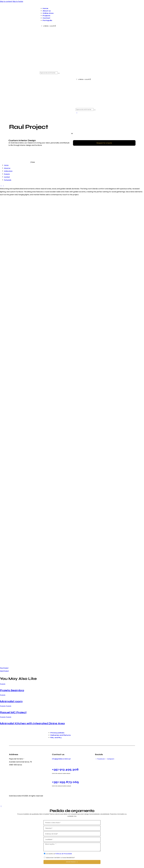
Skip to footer (18, 1)
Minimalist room (11, 701)
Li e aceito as (59, 854)
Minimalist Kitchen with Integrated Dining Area (32, 723)
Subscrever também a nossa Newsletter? (60, 858)
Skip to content (6, 1)
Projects (3, 684)
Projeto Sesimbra (12, 690)
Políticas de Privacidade (63, 854)
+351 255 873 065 (65, 782)
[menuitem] (90, 20)
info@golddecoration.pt (61, 759)
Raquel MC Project (13, 712)
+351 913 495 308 (65, 769)
